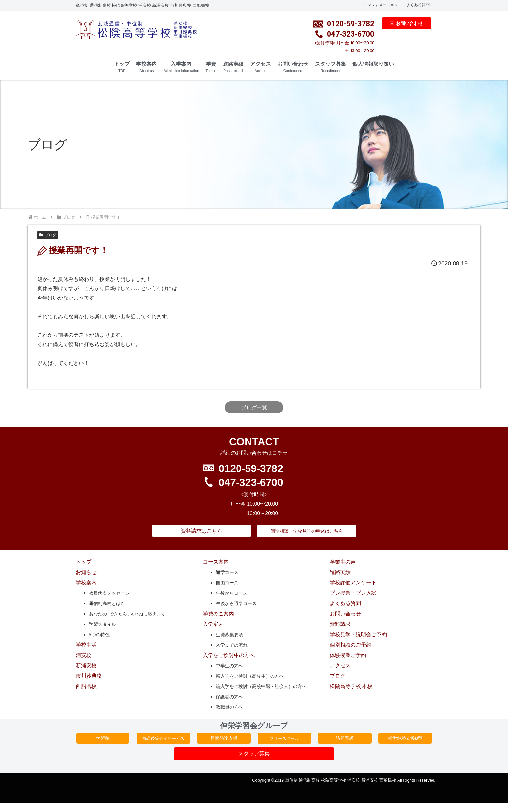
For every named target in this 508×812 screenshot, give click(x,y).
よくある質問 (418, 5)
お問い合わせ (293, 67)
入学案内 (181, 67)
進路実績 (233, 67)
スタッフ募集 (330, 67)
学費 (211, 67)
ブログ (48, 235)
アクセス (260, 67)
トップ (122, 67)
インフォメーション (381, 5)
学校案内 (146, 67)
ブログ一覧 (254, 407)
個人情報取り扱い (373, 64)
